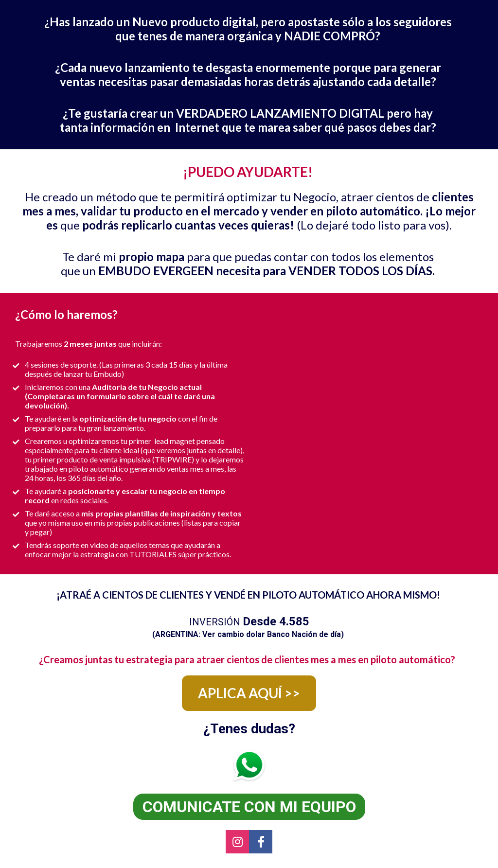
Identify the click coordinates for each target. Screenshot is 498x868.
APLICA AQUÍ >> (249, 693)
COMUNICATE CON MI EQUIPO (249, 807)
